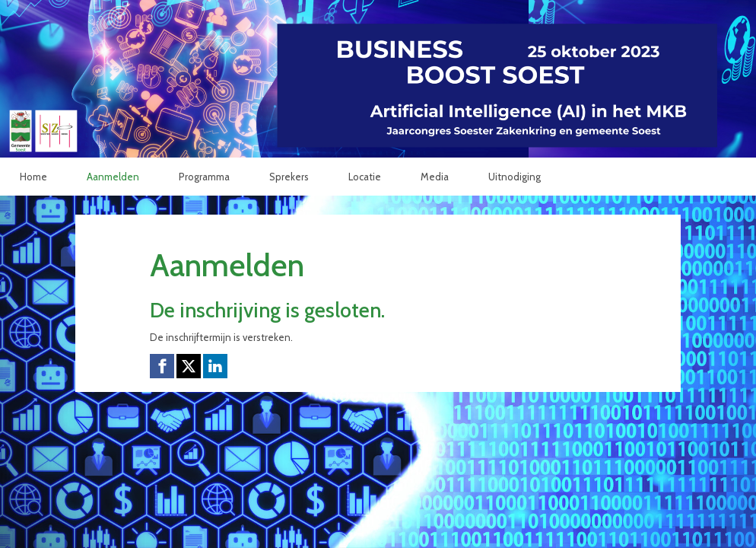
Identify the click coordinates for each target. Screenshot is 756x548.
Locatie (365, 177)
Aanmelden (113, 177)
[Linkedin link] (215, 366)
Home (33, 177)
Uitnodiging (515, 177)
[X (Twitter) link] (189, 366)
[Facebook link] (162, 366)
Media (435, 177)
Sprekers (289, 177)
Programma (204, 177)
